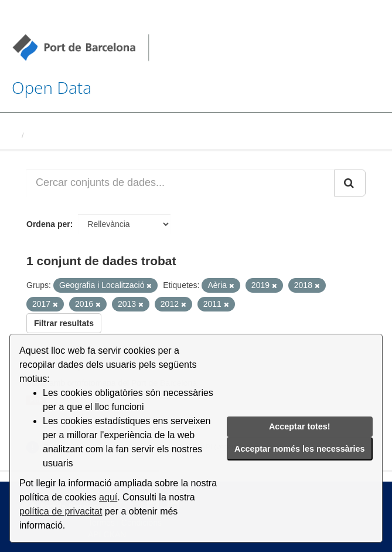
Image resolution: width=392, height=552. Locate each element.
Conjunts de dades (63, 135)
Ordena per (48, 224)
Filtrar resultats (64, 323)
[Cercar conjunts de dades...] (180, 183)
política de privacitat (61, 511)
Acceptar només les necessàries (299, 449)
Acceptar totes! (300, 426)
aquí (108, 497)
